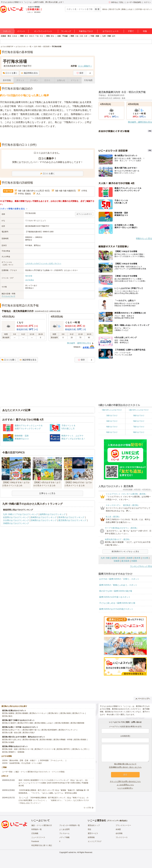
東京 (26, 36)
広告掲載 (35, 833)
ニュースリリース (38, 837)
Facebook (35, 841)
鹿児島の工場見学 (9, 723)
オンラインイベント (43, 31)
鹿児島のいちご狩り (80, 749)
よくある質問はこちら (125, 785)
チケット (20, 80)
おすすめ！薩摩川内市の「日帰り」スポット (119, 579)
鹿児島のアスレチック (67, 730)
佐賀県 (122, 558)
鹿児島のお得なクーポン (12, 730)
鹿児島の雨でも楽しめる (12, 740)
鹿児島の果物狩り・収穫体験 (13, 752)
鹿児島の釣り (54, 713)
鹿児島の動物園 (22, 713)
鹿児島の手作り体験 (25, 723)
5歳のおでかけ (139, 421)
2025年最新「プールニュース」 (52, 760)
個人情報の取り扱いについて (125, 764)
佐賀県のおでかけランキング (16, 517)
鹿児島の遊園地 (8, 713)
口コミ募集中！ (85, 66)
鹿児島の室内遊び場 (30, 740)
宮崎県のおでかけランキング (44, 520)
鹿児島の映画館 (46, 740)
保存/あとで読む (116, 2)
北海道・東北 (6, 36)
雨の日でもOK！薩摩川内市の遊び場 (116, 591)
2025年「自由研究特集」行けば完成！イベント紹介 (22, 763)
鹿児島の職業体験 (77, 723)
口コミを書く (10, 73)
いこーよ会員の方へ (125, 788)
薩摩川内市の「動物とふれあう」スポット (118, 585)
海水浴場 (29, 276)
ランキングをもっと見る (141, 566)
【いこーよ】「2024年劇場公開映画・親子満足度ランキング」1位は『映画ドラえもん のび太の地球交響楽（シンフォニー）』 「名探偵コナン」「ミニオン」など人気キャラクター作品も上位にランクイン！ (54, 800)
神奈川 (32, 36)
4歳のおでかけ (112, 421)
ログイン (147, 2)
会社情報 (119, 833)
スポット (7, 31)
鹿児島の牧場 (66, 713)
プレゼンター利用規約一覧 (70, 825)
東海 (48, 36)
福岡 (113, 36)
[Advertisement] (48, 135)
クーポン (34, 80)
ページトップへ (143, 699)
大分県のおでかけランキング (16, 520)
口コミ (48, 80)
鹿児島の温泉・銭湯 (10, 749)
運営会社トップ (94, 825)
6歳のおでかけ (112, 427)
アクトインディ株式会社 (117, 821)
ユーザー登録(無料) (134, 2)
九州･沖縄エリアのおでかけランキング (20, 514)
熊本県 (137, 558)
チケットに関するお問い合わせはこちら (125, 781)
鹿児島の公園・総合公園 (12, 733)
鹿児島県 (125, 561)
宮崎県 (117, 561)
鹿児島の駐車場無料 (49, 730)
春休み (105, 9)
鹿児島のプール (78, 713)
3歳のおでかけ (139, 415)
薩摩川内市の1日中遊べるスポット (115, 597)
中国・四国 (95, 36)
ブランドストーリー (123, 825)
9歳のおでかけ (139, 432)
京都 (81, 36)
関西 (72, 36)
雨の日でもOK (115, 9)
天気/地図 (88, 80)
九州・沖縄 (106, 36)
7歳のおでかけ (139, 427)
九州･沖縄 (105, 558)
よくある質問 (64, 829)
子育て (131, 31)
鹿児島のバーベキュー (38, 713)
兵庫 (86, 36)
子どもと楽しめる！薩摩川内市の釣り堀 (117, 603)
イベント (21, 31)
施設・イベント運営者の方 (42, 825)
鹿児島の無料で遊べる (31, 730)
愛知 (52, 36)
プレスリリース (122, 837)
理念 (89, 829)
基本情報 (7, 80)
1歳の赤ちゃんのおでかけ (139, 410)
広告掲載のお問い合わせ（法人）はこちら (125, 767)
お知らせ (61, 80)
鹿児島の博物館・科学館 (63, 740)
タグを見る (30, 280)
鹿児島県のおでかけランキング (72, 520)
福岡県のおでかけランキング (53, 514)
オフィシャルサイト (84, 214)
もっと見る (88, 808)
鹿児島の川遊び (29, 733)
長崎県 (130, 558)
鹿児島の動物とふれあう (44, 723)
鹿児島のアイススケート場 (45, 749)
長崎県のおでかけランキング (44, 517)
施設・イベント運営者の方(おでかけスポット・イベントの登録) (40, 772)
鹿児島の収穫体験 (62, 723)
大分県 (145, 558)
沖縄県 (134, 561)
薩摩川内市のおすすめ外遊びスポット (116, 609)
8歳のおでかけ (112, 432)
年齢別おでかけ (86, 31)
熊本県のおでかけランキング (71, 517)
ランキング (66, 31)
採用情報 (91, 837)
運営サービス (93, 833)
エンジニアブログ (95, 841)
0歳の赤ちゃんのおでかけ (112, 410)
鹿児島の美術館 (80, 740)
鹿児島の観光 (7, 716)
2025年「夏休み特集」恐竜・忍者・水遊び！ (19, 760)
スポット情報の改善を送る (12, 209)
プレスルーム (64, 833)
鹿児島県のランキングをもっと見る (125, 551)
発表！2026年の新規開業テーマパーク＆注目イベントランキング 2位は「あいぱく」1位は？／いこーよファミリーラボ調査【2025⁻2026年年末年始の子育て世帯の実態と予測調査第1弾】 (53, 783)
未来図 (118, 829)
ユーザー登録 (7, 772)
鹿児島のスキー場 (26, 749)
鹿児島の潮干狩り (64, 749)
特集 (145, 31)
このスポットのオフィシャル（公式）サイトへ (43, 263)
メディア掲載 (64, 837)
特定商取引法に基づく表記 (42, 845)
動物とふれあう (128, 9)
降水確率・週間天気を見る (79, 343)
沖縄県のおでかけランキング (16, 523)
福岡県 (114, 558)
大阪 (77, 36)
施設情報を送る (29, 73)
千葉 (37, 36)
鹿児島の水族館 (8, 742)
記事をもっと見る (47, 493)
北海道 (15, 36)
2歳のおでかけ (112, 415)
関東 (22, 36)
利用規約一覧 (37, 829)
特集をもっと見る (144, 238)
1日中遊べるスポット (144, 9)
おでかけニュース (111, 31)
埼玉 (41, 36)
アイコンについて (8, 296)
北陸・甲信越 (62, 36)
